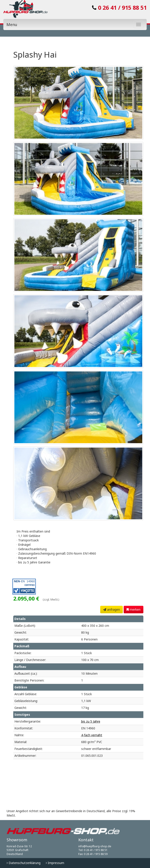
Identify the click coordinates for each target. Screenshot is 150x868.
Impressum (55, 863)
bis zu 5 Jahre (91, 721)
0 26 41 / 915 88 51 (119, 8)
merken (134, 609)
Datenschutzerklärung (24, 863)
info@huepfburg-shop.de (95, 846)
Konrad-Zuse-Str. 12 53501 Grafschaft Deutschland (19, 850)
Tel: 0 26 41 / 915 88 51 (93, 850)
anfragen (112, 609)
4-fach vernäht (92, 735)
